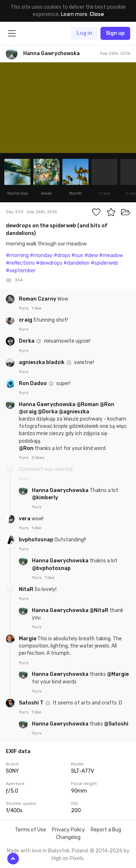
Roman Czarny (38, 299)
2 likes (38, 458)
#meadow (111, 255)
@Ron (107, 404)
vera (25, 519)
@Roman (88, 404)
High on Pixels (67, 858)
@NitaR (99, 610)
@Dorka (48, 412)
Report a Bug (106, 830)
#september (21, 271)
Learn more (74, 14)
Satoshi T (32, 703)
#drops (62, 255)
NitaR (27, 589)
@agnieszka (74, 412)
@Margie (118, 674)
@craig (28, 412)
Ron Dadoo (33, 383)
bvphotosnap (37, 540)
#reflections (20, 263)
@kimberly (45, 498)
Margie (28, 639)
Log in (84, 33)
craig (26, 320)
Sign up (115, 33)
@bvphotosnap (51, 568)
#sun (77, 255)
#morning (17, 255)
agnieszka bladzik (42, 362)
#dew (91, 255)
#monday (41, 255)
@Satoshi (116, 724)
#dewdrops (49, 263)
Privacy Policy (68, 830)
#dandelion (77, 263)
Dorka (27, 341)
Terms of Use (30, 830)
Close (97, 14)
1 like (36, 308)
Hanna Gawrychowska (48, 404)
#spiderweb (104, 263)
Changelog (68, 837)
